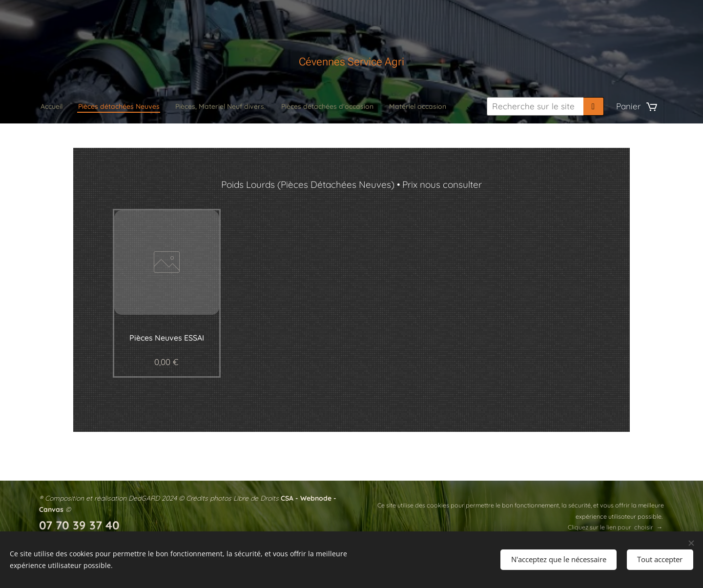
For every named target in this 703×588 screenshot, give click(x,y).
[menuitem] (212, 106)
